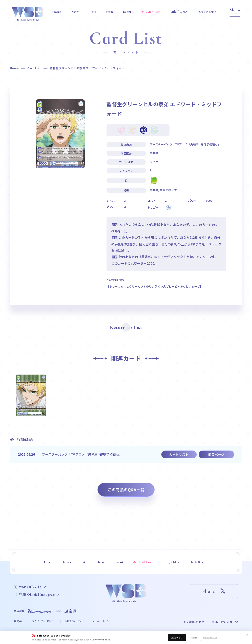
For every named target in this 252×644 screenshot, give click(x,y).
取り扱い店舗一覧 (227, 622)
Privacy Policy (102, 639)
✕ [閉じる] (247, 635)
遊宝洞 (70, 611)
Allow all (177, 637)
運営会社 (19, 621)
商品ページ (216, 454)
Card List (34, 68)
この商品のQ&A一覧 (126, 490)
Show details (210, 637)
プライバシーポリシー (44, 621)
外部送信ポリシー (74, 621)
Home (14, 68)
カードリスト (179, 454)
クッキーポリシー (102, 621)
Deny (195, 637)
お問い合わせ (196, 622)
